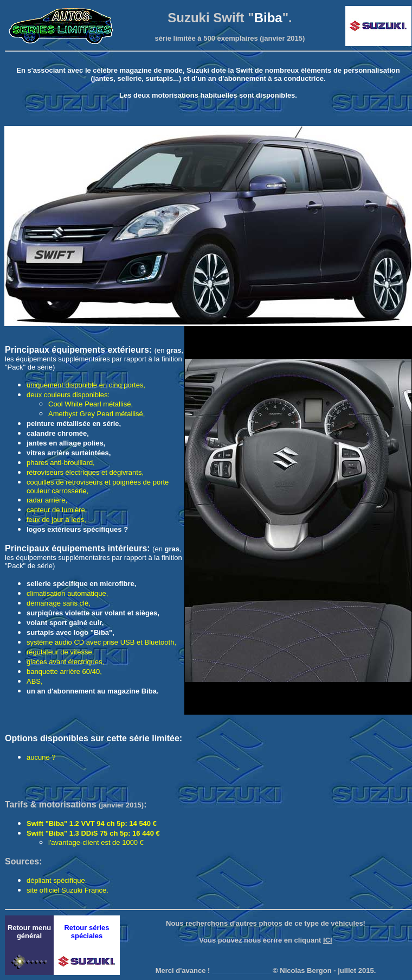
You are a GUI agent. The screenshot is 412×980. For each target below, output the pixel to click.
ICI (328, 940)
